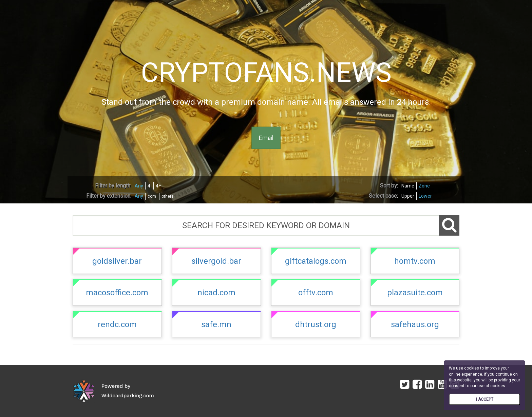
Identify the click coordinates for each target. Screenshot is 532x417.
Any (139, 186)
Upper (408, 196)
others (168, 196)
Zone (424, 186)
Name (408, 186)
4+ (158, 186)
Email (266, 138)
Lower (425, 196)
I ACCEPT (485, 399)
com (152, 196)
